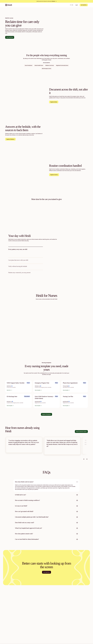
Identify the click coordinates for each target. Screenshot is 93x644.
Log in (77, 5)
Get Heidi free (84, 5)
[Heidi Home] (9, 5)
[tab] (26, 251)
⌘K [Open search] (72, 5)
